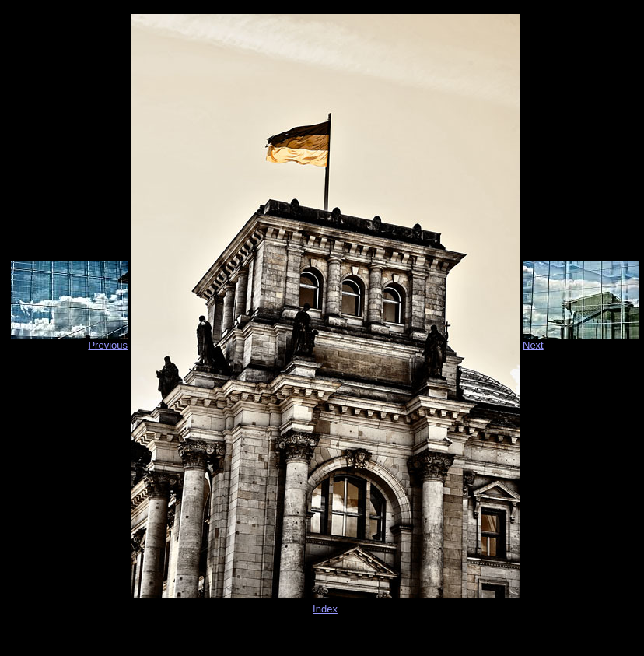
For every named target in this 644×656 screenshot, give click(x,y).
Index (325, 609)
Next (533, 345)
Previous (108, 345)
